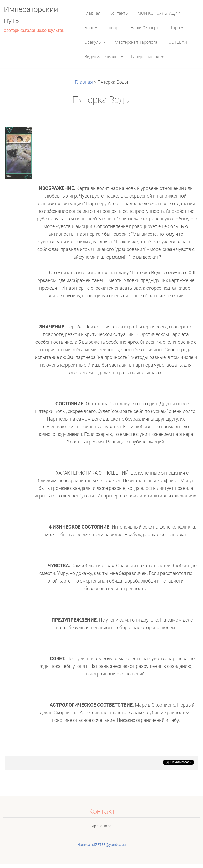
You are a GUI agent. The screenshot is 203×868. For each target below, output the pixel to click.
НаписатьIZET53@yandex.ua (102, 845)
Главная (84, 82)
